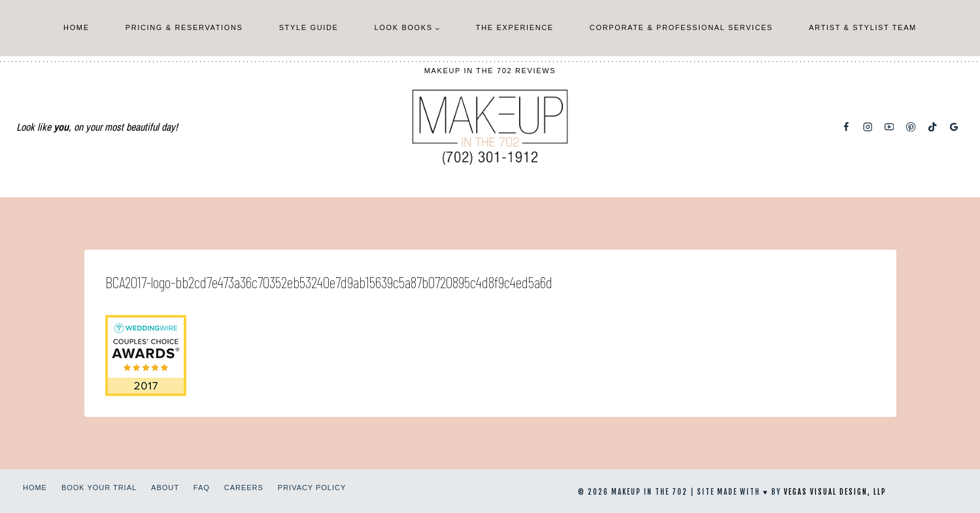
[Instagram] (868, 127)
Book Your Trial (99, 488)
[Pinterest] (911, 127)
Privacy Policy (312, 488)
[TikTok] (933, 127)
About (165, 488)
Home (76, 27)
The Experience (515, 27)
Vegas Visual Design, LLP (835, 492)
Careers (244, 488)
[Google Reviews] (954, 127)
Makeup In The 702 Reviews (490, 71)
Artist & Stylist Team (863, 27)
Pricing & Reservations (184, 27)
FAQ (202, 488)
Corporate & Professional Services (681, 27)
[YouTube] (889, 127)
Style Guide (309, 27)
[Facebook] (846, 127)
